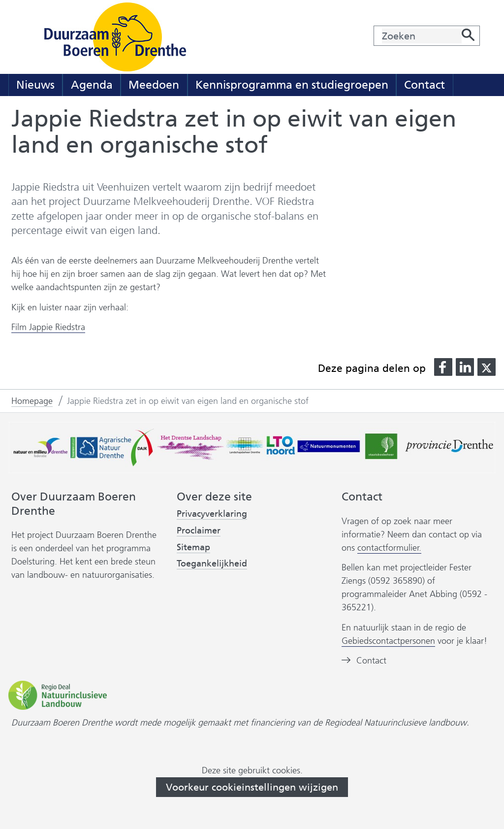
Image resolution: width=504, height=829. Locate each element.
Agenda (92, 85)
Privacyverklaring (212, 514)
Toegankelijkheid (212, 564)
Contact (425, 85)
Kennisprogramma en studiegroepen (292, 85)
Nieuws (35, 85)
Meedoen (154, 85)
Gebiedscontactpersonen (388, 641)
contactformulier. (389, 548)
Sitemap (193, 547)
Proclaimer (199, 531)
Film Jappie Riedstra (48, 327)
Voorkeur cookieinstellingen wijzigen (252, 787)
